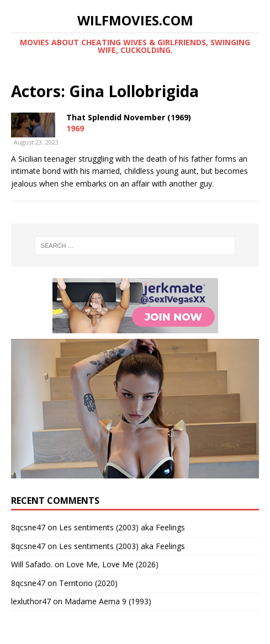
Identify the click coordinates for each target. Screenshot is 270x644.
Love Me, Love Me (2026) (112, 564)
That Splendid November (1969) (129, 117)
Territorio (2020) (88, 583)
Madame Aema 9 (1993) (108, 601)
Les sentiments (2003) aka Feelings (122, 527)
